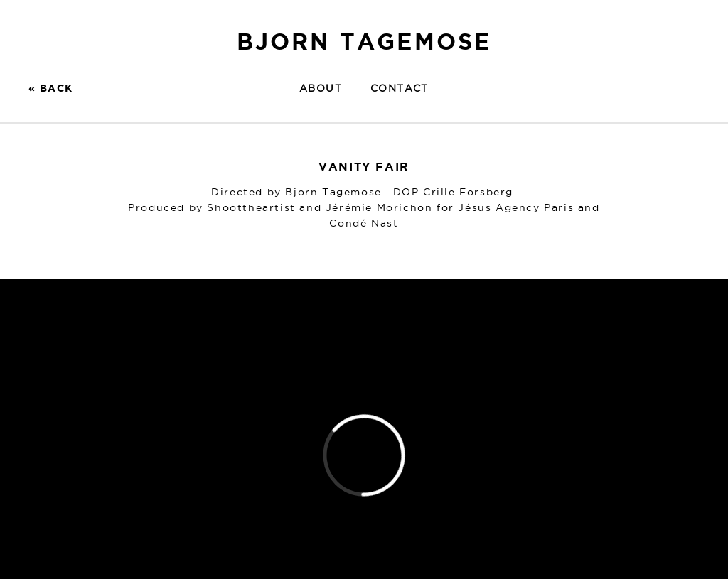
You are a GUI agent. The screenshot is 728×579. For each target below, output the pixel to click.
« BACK (50, 88)
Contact (400, 88)
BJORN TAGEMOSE (364, 41)
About (321, 88)
